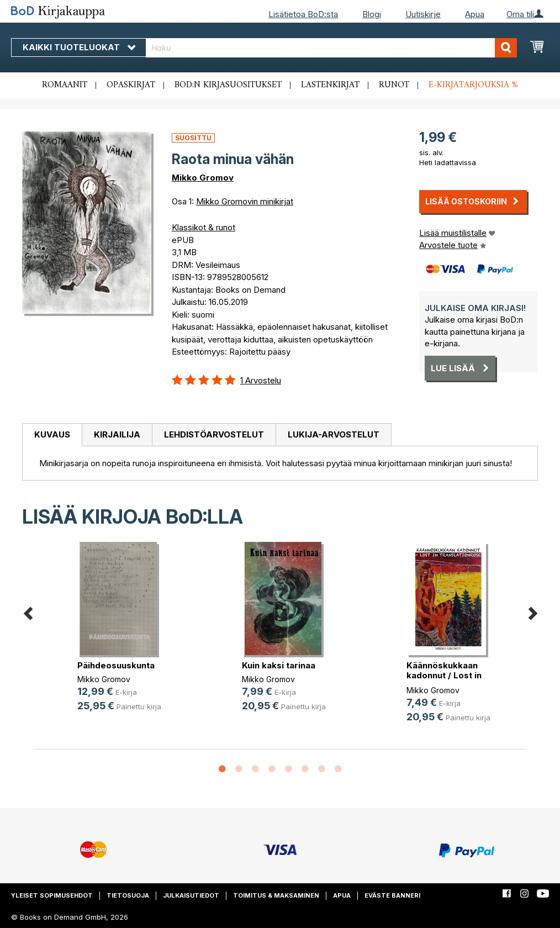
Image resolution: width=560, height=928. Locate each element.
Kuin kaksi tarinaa (279, 665)
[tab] (52, 435)
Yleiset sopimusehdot (52, 895)
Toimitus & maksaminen (276, 895)
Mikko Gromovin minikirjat (245, 201)
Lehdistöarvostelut (214, 434)
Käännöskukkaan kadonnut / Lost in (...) (444, 675)
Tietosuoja (128, 895)
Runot (394, 85)
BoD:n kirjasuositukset (228, 85)
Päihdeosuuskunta (116, 665)
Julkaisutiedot (191, 895)
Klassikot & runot (204, 227)
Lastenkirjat (330, 85)
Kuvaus (52, 434)
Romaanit (65, 85)
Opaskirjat (131, 85)
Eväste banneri (392, 895)
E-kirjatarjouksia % (473, 85)
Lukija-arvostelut (334, 434)
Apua (475, 14)
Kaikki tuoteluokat (79, 47)
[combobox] (331, 48)
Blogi (372, 14)
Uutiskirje (423, 14)
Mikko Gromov (203, 178)
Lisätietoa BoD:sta (303, 14)
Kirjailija (117, 434)
